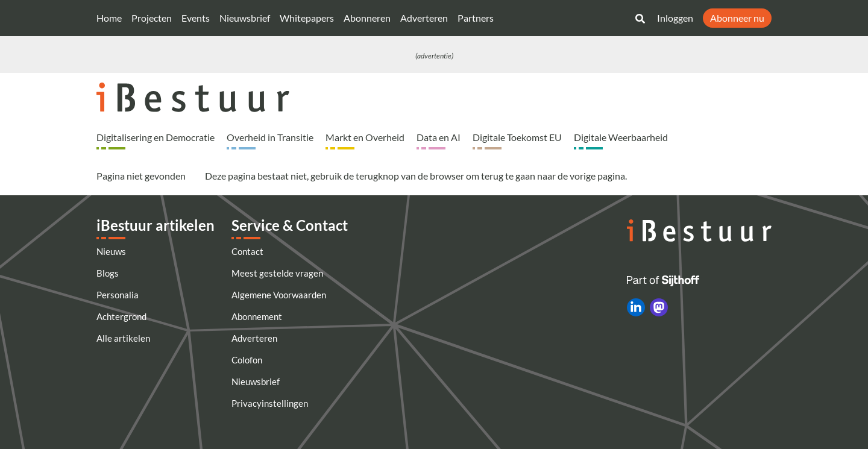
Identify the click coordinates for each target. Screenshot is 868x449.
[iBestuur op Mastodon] (659, 307)
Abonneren (367, 18)
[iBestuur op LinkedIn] (636, 307)
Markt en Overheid (365, 137)
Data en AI (439, 137)
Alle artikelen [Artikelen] (123, 338)
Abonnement (257, 316)
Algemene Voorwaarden (279, 295)
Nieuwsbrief (245, 18)
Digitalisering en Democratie (156, 137)
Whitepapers (307, 18)
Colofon (247, 360)
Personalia (118, 295)
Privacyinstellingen (270, 403)
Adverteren (424, 18)
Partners (476, 18)
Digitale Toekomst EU (517, 137)
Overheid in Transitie (270, 137)
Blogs (108, 273)
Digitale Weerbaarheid (621, 137)
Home (109, 18)
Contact (247, 251)
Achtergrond (121, 316)
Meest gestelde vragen (277, 273)
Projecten (152, 18)
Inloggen (675, 18)
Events (196, 18)
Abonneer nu (737, 18)
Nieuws (111, 251)
